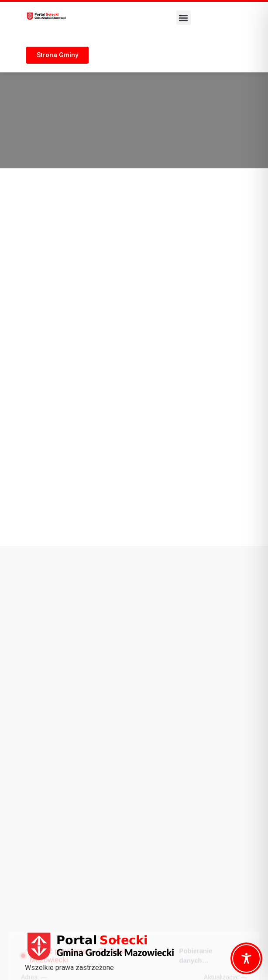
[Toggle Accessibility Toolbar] (246, 958)
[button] (184, 18)
